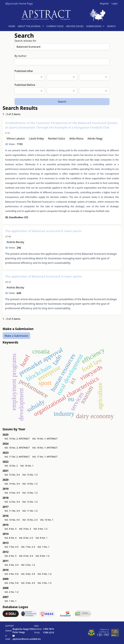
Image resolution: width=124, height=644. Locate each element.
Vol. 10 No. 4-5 (12, 520)
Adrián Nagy (95, 138)
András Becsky (15, 242)
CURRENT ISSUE (55, 26)
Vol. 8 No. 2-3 (26, 538)
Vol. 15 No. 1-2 (30, 475)
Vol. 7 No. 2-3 (28, 547)
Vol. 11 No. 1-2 (30, 511)
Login (115, 3)
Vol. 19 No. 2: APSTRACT (17, 439)
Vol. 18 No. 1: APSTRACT (45, 448)
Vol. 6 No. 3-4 (26, 556)
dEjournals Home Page (19, 4)
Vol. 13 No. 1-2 (30, 493)
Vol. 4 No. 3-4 (28, 574)
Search (62, 102)
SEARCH (111, 26)
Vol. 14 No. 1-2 (30, 484)
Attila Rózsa (76, 138)
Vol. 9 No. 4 (10, 529)
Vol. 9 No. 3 (25, 529)
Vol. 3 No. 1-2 (45, 583)
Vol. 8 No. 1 (41, 538)
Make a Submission (16, 336)
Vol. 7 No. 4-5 (11, 547)
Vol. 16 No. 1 (27, 466)
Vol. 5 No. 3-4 (11, 565)
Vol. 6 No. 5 (10, 556)
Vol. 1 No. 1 (10, 601)
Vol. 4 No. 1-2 (45, 574)
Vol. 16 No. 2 (11, 466)
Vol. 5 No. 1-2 (28, 565)
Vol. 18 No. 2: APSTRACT (17, 448)
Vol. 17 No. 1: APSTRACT (45, 457)
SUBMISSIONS (95, 26)
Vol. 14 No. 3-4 (12, 484)
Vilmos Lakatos (16, 138)
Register (104, 3)
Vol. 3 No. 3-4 (28, 583)
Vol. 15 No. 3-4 (12, 475)
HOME (12, 26)
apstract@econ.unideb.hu (27, 639)
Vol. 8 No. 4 (10, 538)
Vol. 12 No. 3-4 (12, 502)
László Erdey (36, 138)
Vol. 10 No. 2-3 (30, 520)
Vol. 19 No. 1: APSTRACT (45, 439)
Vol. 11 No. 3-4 (12, 511)
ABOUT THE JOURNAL (31, 26)
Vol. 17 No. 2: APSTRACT (17, 457)
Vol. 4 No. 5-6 (11, 574)
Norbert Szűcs (57, 138)
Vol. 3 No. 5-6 (11, 583)
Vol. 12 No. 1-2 (30, 502)
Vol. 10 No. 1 (47, 520)
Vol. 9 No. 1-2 (41, 529)
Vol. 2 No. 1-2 (11, 592)
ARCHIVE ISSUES (75, 26)
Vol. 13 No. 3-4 (12, 493)
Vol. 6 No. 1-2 (42, 556)
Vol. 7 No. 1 (44, 547)
